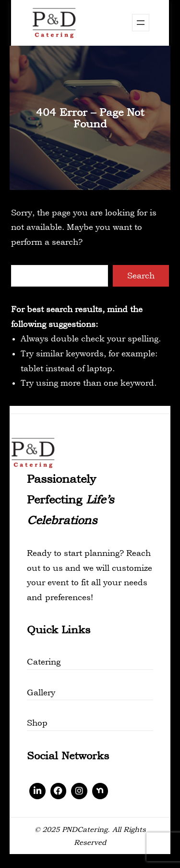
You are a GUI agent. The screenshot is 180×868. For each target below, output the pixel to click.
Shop (37, 723)
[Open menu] (141, 23)
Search (141, 276)
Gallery (41, 692)
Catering (44, 662)
